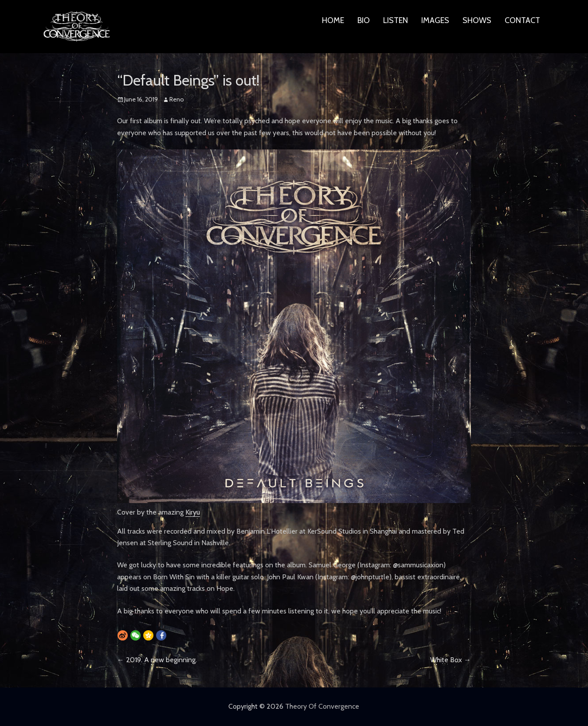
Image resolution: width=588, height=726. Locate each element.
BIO (364, 20)
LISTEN (396, 20)
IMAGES (435, 20)
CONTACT (522, 20)
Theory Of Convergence (322, 706)
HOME (333, 20)
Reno (177, 99)
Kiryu (193, 512)
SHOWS (477, 20)
